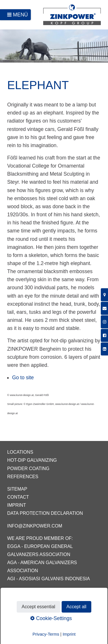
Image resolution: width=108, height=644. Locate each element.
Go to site (23, 378)
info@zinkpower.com (35, 526)
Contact (18, 497)
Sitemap (17, 489)
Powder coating (28, 469)
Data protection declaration (45, 513)
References (23, 477)
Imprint (17, 505)
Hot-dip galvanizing (32, 460)
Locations (20, 452)
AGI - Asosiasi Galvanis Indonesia (49, 579)
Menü (20, 15)
